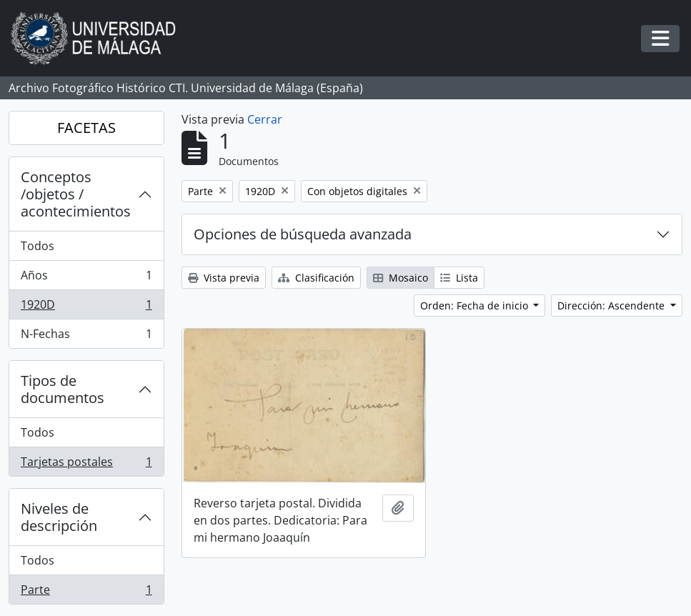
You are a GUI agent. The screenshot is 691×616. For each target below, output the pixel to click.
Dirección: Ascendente (612, 305)
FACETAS (86, 128)
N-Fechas (86, 337)
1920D (86, 308)
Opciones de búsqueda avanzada (303, 234)
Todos (38, 246)
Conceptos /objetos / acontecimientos (76, 194)
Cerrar (265, 119)
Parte (86, 592)
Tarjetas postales (86, 465)
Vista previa (224, 278)
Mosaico (401, 278)
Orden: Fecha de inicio (476, 305)
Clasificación (316, 278)
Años (86, 278)
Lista (459, 278)
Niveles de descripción (59, 517)
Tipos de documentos (63, 389)
